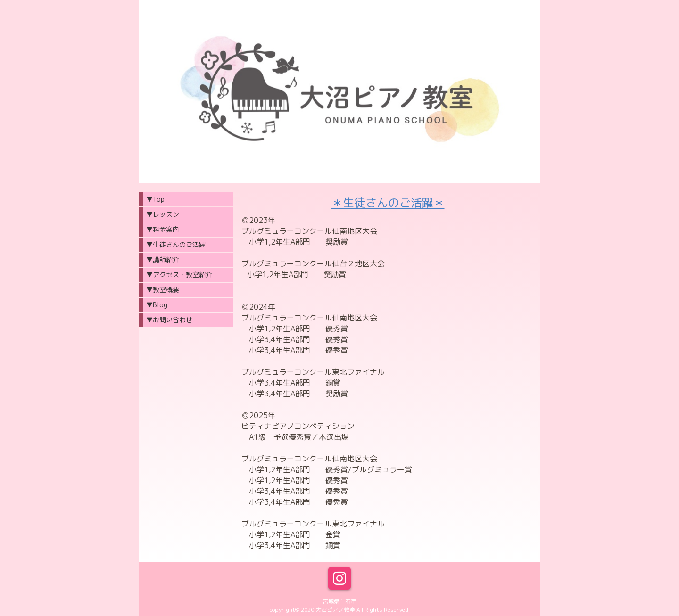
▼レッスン (163, 214)
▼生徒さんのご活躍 (176, 244)
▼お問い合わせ (169, 320)
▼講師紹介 (163, 259)
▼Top (155, 199)
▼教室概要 (163, 290)
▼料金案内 (163, 229)
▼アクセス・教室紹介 (179, 275)
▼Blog (157, 305)
